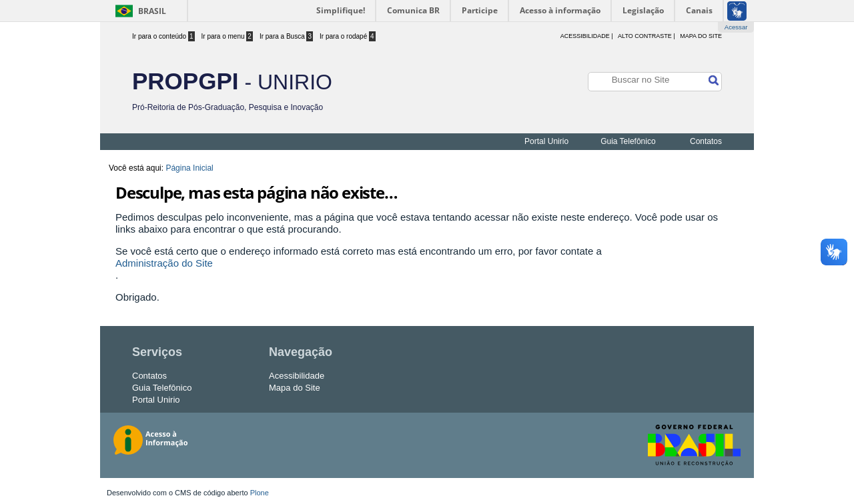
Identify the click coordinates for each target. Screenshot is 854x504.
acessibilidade (585, 36)
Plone (260, 493)
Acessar (736, 27)
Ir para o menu (227, 36)
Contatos (706, 141)
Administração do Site (164, 263)
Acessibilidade (297, 376)
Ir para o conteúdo (163, 36)
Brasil (152, 11)
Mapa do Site (701, 36)
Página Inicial (189, 168)
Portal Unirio (546, 141)
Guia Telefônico (628, 141)
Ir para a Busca (286, 36)
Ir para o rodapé (348, 36)
